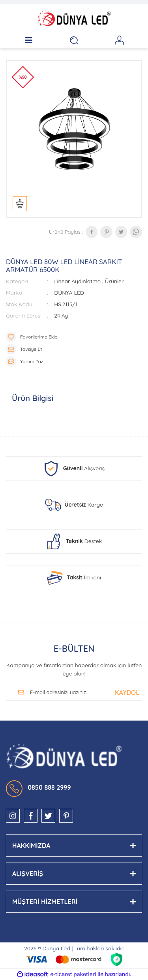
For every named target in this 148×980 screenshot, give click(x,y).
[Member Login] (120, 40)
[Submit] (127, 692)
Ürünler (114, 281)
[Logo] (74, 18)
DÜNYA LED (69, 293)
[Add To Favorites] (74, 337)
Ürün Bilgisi (33, 398)
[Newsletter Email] (68, 692)
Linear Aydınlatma (77, 281)
